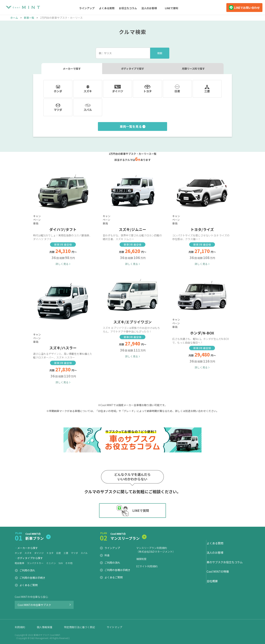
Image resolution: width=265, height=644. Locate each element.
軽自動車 (20, 563)
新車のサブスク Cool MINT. (47, 635)
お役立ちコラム (128, 8)
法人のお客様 (149, 8)
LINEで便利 (172, 8)
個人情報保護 (45, 627)
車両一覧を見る (131, 126)
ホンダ (18, 553)
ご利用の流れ (27, 570)
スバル (84, 553)
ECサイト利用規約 (147, 566)
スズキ (28, 553)
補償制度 (141, 559)
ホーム (14, 18)
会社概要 (212, 581)
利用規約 (20, 627)
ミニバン (51, 563)
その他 (69, 563)
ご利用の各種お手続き (32, 578)
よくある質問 (107, 8)
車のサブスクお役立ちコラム (225, 562)
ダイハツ (39, 553)
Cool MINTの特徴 (218, 571)
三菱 (66, 553)
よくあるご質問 (29, 585)
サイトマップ (114, 627)
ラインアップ (112, 548)
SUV (61, 563)
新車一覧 (29, 18)
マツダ (74, 553)
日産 (59, 553)
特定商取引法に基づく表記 (79, 627)
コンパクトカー (35, 563)
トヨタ (50, 553)
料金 (107, 555)
